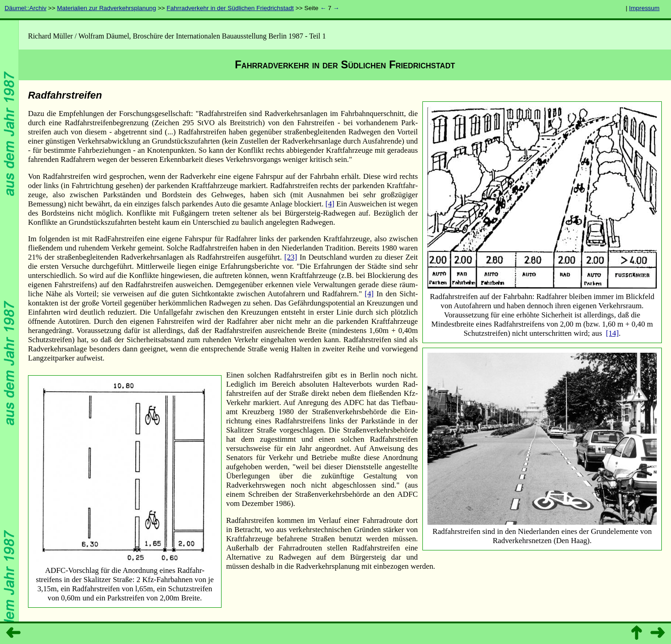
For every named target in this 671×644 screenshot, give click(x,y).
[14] (612, 333)
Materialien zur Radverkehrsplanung (106, 8)
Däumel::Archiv (25, 8)
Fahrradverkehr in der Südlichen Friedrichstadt (230, 8)
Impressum (644, 8)
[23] (291, 257)
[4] (330, 204)
